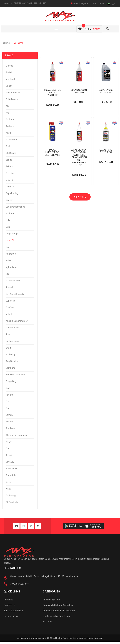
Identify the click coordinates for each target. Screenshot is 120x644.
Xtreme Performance (17, 435)
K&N (8, 227)
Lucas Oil (18, 43)
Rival (8, 334)
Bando (9, 160)
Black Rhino (11, 475)
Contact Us (10, 605)
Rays (8, 482)
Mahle (9, 261)
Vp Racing (11, 355)
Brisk (8, 146)
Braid (8, 348)
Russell (9, 287)
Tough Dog (11, 381)
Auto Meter (11, 140)
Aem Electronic (13, 93)
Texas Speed (12, 328)
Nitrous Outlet (13, 281)
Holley (9, 220)
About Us (8, 600)
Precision (10, 428)
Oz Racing (11, 496)
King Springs (12, 234)
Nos (7, 274)
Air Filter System (51, 600)
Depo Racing (12, 193)
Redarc (9, 395)
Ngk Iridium (11, 267)
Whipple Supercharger (17, 321)
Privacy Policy (11, 616)
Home (6, 43)
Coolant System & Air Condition (59, 611)
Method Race (12, 341)
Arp (7, 113)
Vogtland (10, 79)
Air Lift (9, 442)
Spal (8, 388)
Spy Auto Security (15, 294)
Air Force (10, 120)
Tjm (8, 408)
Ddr (7, 449)
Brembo (10, 173)
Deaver (9, 200)
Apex (8, 133)
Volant (9, 314)
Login (76, 3)
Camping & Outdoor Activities (58, 605)
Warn (8, 489)
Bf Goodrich (12, 502)
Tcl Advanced (12, 99)
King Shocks (12, 361)
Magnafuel (11, 254)
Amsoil (9, 455)
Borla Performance (15, 375)
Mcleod (9, 422)
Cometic (10, 187)
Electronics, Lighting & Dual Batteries (56, 619)
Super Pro (11, 301)
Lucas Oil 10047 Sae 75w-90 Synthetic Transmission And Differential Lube (79, 158)
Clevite (9, 180)
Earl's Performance (15, 207)
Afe (7, 106)
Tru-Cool (10, 308)
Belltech (10, 167)
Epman (9, 415)
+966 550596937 (19, 584)
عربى (113, 4)
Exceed (9, 66)
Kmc (8, 402)
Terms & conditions (14, 611)
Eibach (9, 86)
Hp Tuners (11, 214)
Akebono (10, 126)
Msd (8, 247)
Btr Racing (11, 153)
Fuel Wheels (11, 469)
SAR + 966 (99, 4)
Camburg (10, 368)
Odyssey (10, 462)
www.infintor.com (95, 638)
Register (85, 3)
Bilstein (9, 73)
